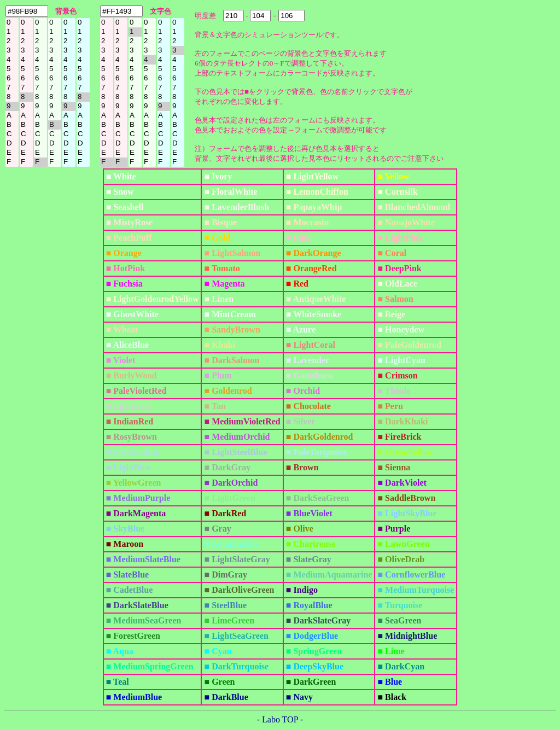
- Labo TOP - (280, 719)
